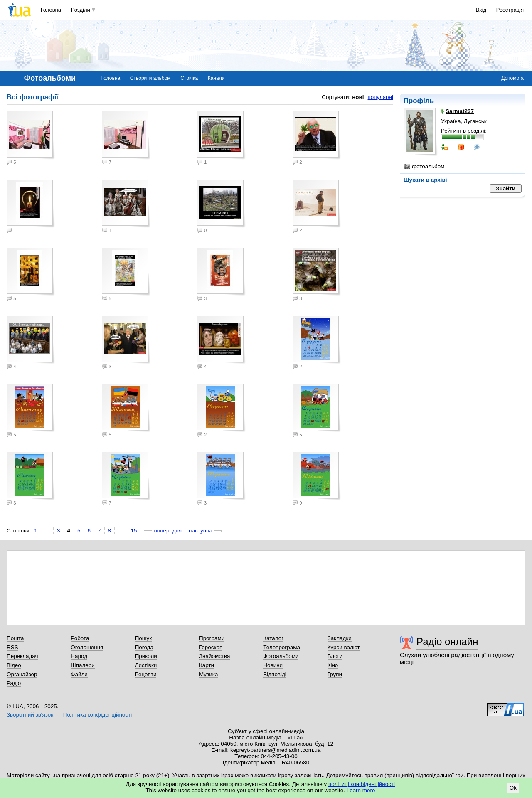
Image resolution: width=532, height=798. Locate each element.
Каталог (273, 638)
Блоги (335, 656)
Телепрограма (282, 647)
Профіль (419, 101)
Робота (80, 638)
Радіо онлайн (447, 642)
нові (358, 97)
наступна (201, 531)
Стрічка (189, 78)
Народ (79, 656)
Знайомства (215, 656)
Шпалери (83, 665)
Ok (513, 788)
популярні (381, 97)
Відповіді (275, 674)
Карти (207, 665)
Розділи (81, 10)
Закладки (340, 638)
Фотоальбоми (281, 656)
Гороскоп (211, 647)
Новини (273, 665)
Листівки (146, 665)
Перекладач (22, 656)
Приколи (146, 656)
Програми (212, 638)
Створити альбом (150, 78)
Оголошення (87, 647)
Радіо (14, 683)
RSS (12, 647)
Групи (335, 674)
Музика (208, 674)
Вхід (481, 10)
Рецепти (146, 674)
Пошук (144, 638)
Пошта (15, 638)
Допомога (512, 78)
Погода (144, 647)
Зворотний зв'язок (30, 715)
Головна (51, 10)
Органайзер (22, 674)
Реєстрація (510, 10)
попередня (168, 531)
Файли (79, 674)
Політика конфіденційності (97, 715)
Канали (216, 78)
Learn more (361, 790)
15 (134, 531)
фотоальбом (424, 167)
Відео (14, 665)
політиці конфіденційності (362, 784)
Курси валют (344, 647)
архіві (439, 180)
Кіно (333, 665)
